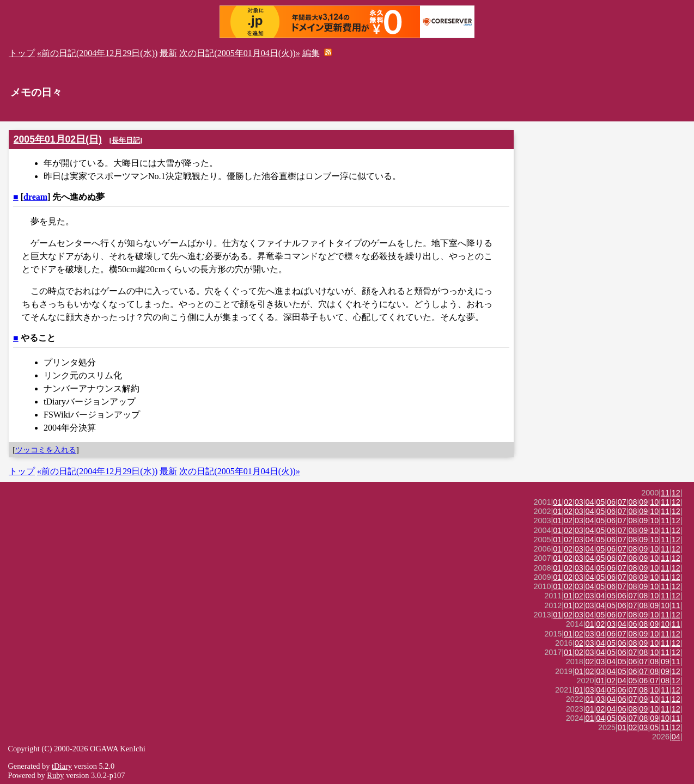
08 (633, 502)
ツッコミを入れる (46, 450)
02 (568, 502)
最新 (168, 53)
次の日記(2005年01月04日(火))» (239, 53)
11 (665, 493)
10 (654, 502)
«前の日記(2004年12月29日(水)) (97, 53)
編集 (311, 53)
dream (35, 197)
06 (611, 502)
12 (676, 493)
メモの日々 (36, 92)
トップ (22, 53)
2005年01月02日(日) (58, 139)
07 (622, 502)
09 (643, 502)
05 (600, 502)
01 (557, 502)
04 (590, 502)
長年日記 (126, 140)
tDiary (62, 766)
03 (579, 502)
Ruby (55, 775)
